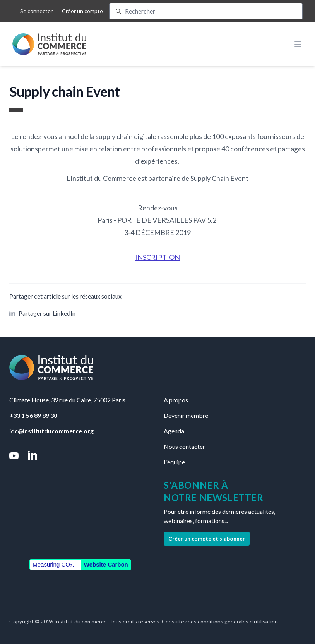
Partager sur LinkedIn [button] (42, 313)
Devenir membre (186, 415)
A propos (176, 400)
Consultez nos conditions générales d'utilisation (220, 621)
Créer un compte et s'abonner (207, 538)
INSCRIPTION (157, 257)
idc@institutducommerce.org (51, 431)
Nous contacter (184, 446)
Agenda (174, 431)
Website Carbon (106, 564)
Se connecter (36, 11)
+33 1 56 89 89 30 (33, 415)
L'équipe (174, 462)
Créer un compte (82, 11)
